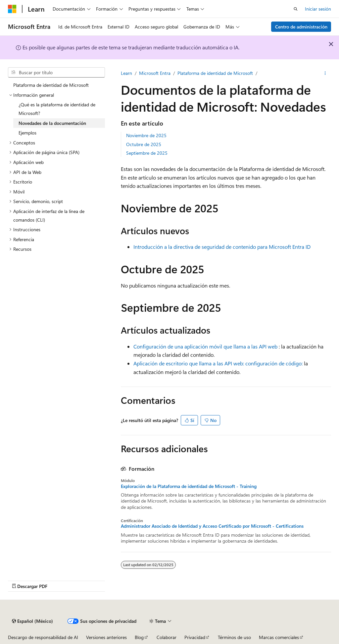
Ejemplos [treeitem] (27, 133)
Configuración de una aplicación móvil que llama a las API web (205, 346)
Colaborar (167, 637)
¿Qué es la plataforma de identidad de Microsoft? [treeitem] (57, 109)
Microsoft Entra (155, 73)
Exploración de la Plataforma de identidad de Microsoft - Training (189, 486)
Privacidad (195, 637)
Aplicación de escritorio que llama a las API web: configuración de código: (218, 363)
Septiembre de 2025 (147, 153)
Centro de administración (301, 27)
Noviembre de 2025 (146, 135)
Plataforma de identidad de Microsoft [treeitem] (51, 85)
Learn (126, 73)
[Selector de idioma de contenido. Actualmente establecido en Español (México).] (32, 621)
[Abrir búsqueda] (296, 9)
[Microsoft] (12, 9)
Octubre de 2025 (144, 144)
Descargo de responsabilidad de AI (43, 637)
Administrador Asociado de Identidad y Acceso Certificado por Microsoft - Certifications (212, 526)
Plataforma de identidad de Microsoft (215, 73)
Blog (139, 637)
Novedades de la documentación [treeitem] (52, 123)
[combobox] (56, 73)
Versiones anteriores (106, 637)
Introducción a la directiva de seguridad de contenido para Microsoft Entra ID (222, 247)
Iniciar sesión (318, 9)
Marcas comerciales (279, 637)
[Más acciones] (325, 73)
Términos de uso (234, 637)
